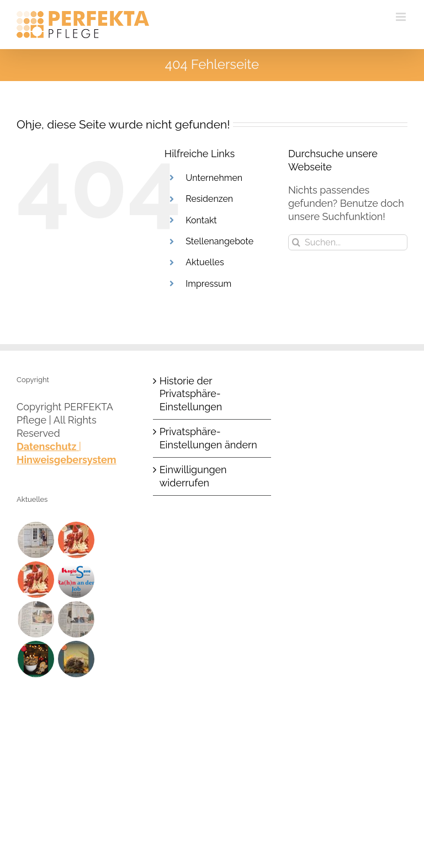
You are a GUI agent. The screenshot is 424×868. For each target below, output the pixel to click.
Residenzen (209, 199)
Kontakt (201, 220)
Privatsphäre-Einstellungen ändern (208, 438)
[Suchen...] (348, 242)
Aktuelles (205, 262)
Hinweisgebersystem (67, 460)
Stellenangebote (219, 241)
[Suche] (296, 242)
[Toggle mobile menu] (402, 17)
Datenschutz (46, 446)
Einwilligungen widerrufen (193, 476)
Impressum (208, 284)
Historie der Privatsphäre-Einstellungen (191, 394)
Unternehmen (214, 178)
